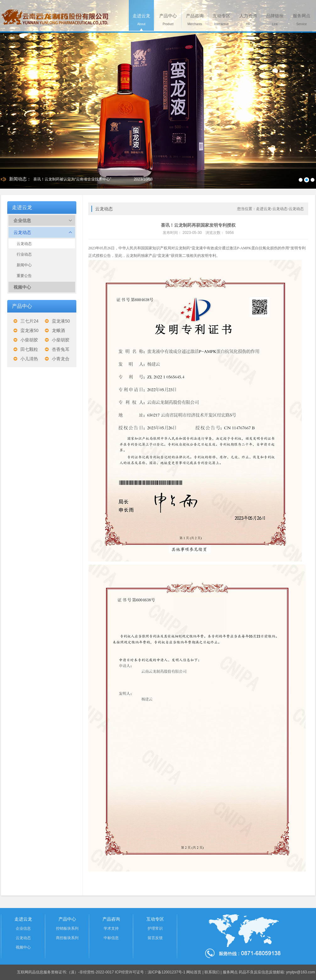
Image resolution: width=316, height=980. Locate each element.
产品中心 (67, 919)
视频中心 (22, 287)
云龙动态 (43, 232)
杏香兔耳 (61, 349)
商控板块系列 (67, 938)
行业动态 (24, 254)
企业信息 (43, 220)
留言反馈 (155, 938)
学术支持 (111, 928)
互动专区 (155, 919)
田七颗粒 (29, 349)
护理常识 (155, 928)
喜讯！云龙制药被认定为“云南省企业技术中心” (72, 179)
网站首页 (194, 972)
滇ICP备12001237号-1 (166, 972)
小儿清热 (29, 359)
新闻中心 (24, 265)
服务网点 (230, 972)
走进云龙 (23, 919)
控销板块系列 (67, 928)
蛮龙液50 (61, 321)
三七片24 (30, 321)
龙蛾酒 (58, 330)
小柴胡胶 (29, 340)
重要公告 (24, 276)
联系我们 (212, 972)
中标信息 (111, 938)
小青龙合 (61, 359)
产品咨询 (111, 919)
